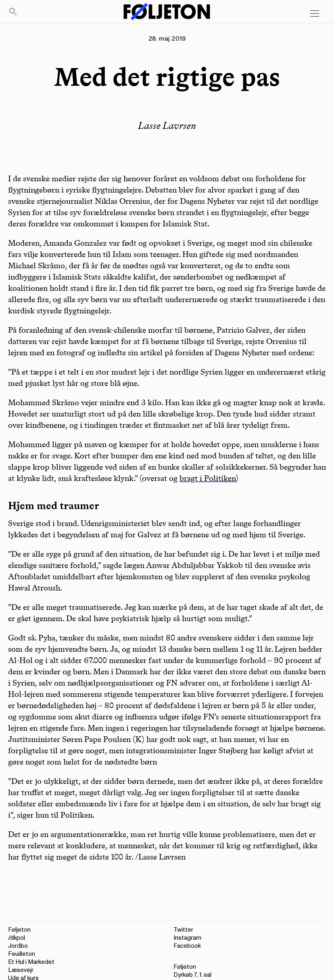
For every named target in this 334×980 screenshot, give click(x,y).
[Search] (13, 12)
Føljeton (19, 930)
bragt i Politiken (208, 478)
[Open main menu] (315, 14)
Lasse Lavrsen (167, 125)
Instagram (187, 938)
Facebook (187, 946)
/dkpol (17, 938)
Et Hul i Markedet (31, 962)
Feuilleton (22, 954)
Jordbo (18, 946)
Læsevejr (21, 970)
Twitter (183, 930)
